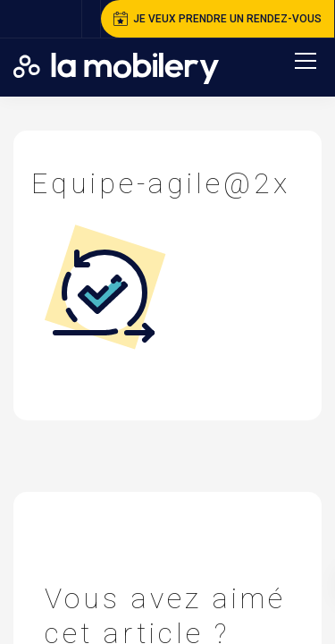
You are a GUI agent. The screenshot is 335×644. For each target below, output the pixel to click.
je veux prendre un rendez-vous (218, 19)
